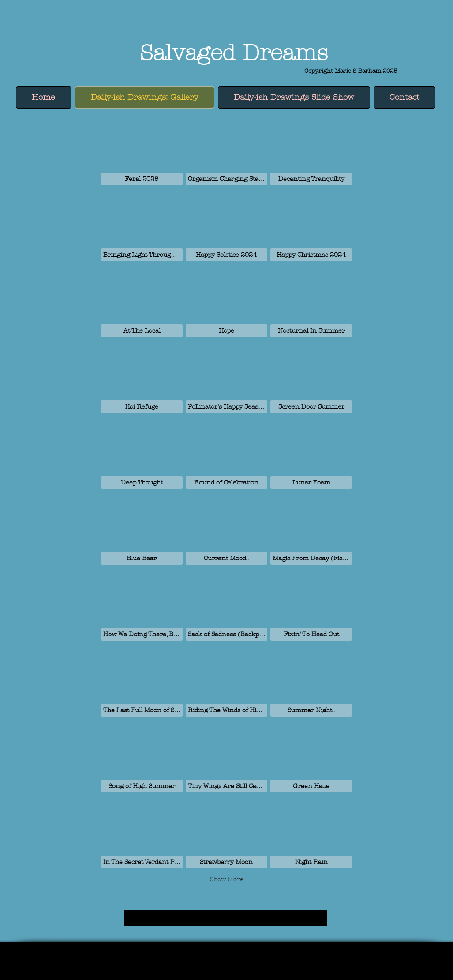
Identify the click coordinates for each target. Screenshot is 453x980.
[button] (142, 149)
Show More (227, 879)
